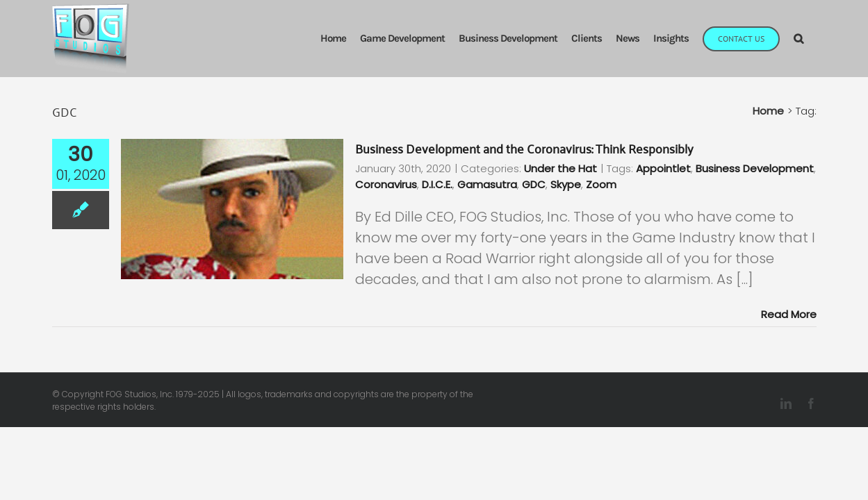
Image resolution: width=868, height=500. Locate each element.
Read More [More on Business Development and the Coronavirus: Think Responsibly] (789, 314)
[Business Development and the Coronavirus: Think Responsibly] (232, 209)
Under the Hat (560, 168)
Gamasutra (487, 184)
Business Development (755, 168)
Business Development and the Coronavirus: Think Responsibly (524, 148)
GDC (534, 184)
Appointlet (663, 168)
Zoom (601, 184)
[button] (812, 39)
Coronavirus (386, 184)
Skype (566, 184)
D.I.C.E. (437, 184)
